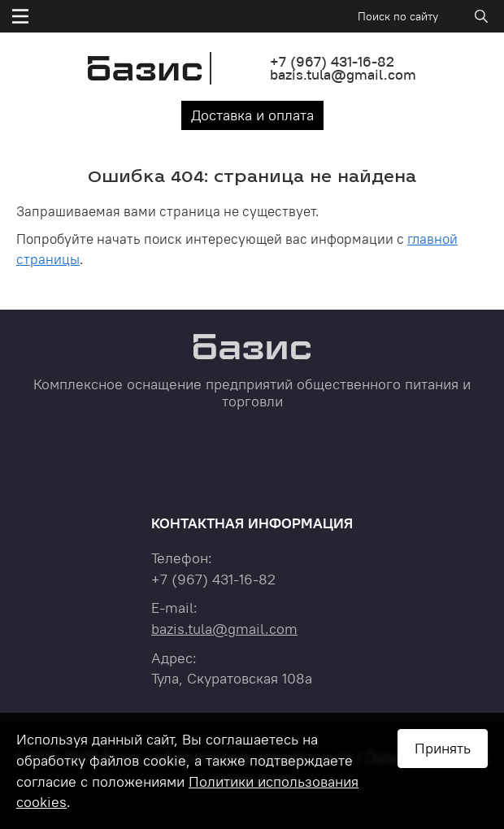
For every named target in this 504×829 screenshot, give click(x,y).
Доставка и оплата (252, 115)
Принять (443, 748)
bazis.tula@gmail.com (343, 74)
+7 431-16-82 (332, 61)
